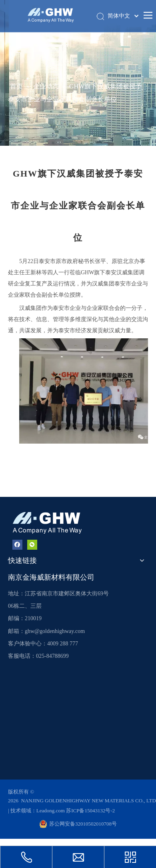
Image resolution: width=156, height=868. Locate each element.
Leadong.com (51, 811)
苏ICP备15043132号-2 (90, 811)
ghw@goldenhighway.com (55, 631)
